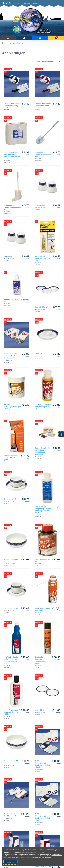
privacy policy (24, 857)
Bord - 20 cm (40, 710)
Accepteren (10, 862)
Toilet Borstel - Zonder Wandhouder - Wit (12, 207)
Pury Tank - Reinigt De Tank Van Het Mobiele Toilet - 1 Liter (11, 660)
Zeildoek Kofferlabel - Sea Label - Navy (12, 105)
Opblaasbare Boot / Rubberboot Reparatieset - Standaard (42, 451)
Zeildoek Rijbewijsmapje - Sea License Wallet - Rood (42, 764)
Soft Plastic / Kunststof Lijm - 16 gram (42, 258)
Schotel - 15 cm (41, 307)
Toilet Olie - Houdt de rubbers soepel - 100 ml (43, 407)
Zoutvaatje (8, 256)
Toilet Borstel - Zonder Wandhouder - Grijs (43, 154)
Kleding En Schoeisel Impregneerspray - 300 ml (42, 660)
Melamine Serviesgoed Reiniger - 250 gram (12, 407)
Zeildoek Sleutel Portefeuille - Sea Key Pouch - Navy (11, 356)
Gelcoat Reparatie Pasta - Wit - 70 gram (11, 458)
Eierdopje (38, 354)
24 (58, 61)
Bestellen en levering (22, 3)
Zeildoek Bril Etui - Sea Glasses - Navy (11, 815)
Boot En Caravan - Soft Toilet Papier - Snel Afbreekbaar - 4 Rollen (12, 155)
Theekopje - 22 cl (11, 608)
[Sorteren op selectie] (45, 61)
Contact (36, 3)
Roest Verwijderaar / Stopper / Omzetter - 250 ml (12, 712)
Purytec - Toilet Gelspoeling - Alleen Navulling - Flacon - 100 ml (43, 509)
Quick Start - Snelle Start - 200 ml (42, 609)
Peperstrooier (40, 205)
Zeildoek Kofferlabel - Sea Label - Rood (43, 105)
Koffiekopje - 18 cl (11, 499)
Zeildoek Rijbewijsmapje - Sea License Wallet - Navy (42, 817)
